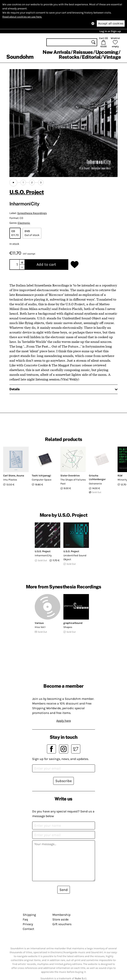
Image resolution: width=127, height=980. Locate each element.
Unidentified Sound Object (75, 557)
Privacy (28, 924)
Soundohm (20, 57)
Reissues (83, 52)
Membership (61, 915)
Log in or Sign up (110, 31)
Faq (25, 919)
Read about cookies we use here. (22, 17)
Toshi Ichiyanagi (41, 476)
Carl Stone (9, 476)
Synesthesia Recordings (32, 213)
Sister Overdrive (70, 476)
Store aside (60, 919)
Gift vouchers (62, 924)
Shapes (68, 627)
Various (39, 623)
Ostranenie (95, 484)
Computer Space (42, 480)
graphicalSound (73, 623)
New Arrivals (56, 52)
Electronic (24, 223)
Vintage (112, 57)
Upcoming (107, 52)
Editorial (91, 57)
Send (64, 890)
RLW (120, 476)
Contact (28, 929)
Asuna (20, 476)
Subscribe (63, 781)
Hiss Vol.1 (40, 627)
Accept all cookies (111, 23)
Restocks (69, 57)
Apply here (64, 721)
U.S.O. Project (27, 192)
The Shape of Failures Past (73, 482)
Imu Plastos (10, 480)
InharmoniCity (43, 555)
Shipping (29, 915)
